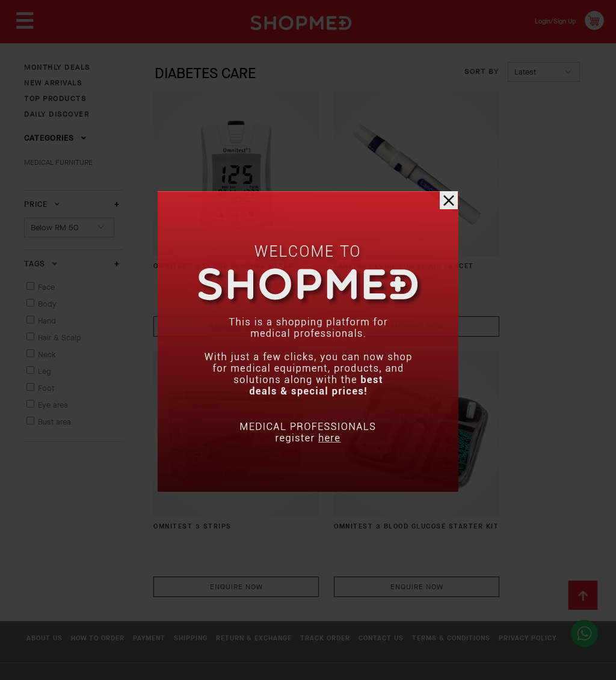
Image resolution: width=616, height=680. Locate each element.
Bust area (54, 422)
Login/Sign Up (547, 20)
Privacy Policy (156, 578)
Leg (45, 371)
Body (47, 304)
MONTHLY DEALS (57, 67)
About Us (43, 559)
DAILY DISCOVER (57, 114)
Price (42, 204)
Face (46, 287)
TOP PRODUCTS (55, 99)
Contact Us (457, 559)
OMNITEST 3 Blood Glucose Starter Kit (204, 454)
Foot (46, 388)
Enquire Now (219, 287)
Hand (47, 321)
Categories (55, 138)
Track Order (389, 559)
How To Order (109, 559)
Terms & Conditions (66, 578)
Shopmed (490, 665)
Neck (47, 354)
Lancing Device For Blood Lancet (363, 233)
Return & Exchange (303, 559)
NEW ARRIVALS (53, 83)
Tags (41, 264)
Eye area (53, 405)
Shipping (227, 559)
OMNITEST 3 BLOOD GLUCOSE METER (198, 233)
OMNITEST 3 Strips (492, 228)
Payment (174, 559)
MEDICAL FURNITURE (58, 162)
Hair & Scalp (60, 338)
